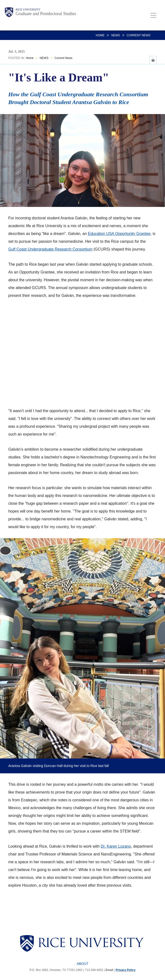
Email (109, 970)
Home (100, 35)
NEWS (116, 35)
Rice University (28, 10)
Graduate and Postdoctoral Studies (46, 14)
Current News (138, 35)
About (82, 964)
